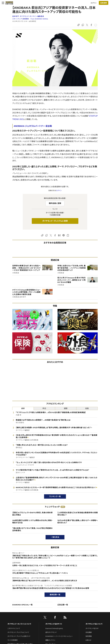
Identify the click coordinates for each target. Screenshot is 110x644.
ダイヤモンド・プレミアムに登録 (55, 221)
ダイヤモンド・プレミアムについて (18, 632)
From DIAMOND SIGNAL (39, 19)
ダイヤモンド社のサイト (54, 624)
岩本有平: (28, 16)
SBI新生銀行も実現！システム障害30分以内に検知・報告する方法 (32, 522)
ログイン (94, 3)
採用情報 (89, 636)
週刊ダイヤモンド (51, 632)
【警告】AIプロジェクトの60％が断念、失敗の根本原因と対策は (32, 514)
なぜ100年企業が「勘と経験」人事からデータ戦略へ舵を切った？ (78, 522)
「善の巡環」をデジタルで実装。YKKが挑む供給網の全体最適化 (32, 529)
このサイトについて (14, 628)
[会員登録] (104, 3)
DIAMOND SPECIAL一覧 (22, 605)
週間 (66, 408)
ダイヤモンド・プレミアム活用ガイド (19, 636)
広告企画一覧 (63, 605)
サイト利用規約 (13, 640)
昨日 (44, 408)
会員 (87, 408)
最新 (23, 408)
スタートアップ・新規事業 (21, 19)
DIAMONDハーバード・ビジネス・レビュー (59, 636)
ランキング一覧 (55, 496)
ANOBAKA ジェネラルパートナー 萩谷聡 (33, 126)
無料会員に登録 (55, 203)
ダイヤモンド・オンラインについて (19, 624)
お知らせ (88, 640)
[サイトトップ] (9, 3)
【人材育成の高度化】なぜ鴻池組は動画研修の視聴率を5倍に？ (78, 514)
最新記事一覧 (55, 595)
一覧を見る (55, 537)
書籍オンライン (50, 640)
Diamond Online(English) (54, 628)
